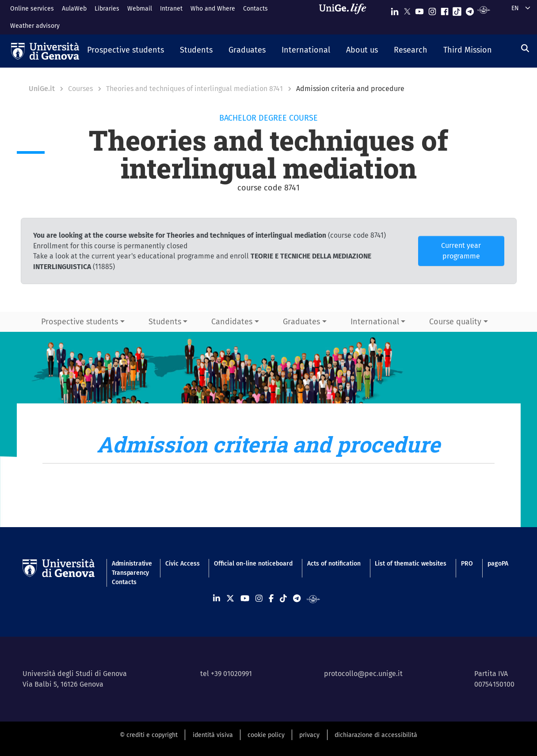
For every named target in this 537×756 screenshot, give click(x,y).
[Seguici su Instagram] (432, 9)
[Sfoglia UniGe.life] (346, 17)
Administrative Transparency (131, 568)
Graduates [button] (301, 322)
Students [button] (165, 322)
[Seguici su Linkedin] (395, 9)
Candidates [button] (232, 322)
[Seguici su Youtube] (419, 9)
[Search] (525, 49)
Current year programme (461, 251)
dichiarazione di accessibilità (376, 735)
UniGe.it (42, 89)
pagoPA (498, 564)
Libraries (107, 9)
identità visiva (213, 735)
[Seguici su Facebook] (445, 9)
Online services (32, 9)
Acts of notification (334, 564)
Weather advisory (35, 26)
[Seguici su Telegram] (470, 9)
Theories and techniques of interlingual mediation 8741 (194, 89)
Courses (80, 89)
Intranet (171, 9)
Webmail (140, 9)
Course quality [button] (455, 322)
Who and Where (213, 9)
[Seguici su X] (407, 9)
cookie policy (266, 735)
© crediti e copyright (149, 735)
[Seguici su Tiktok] (457, 9)
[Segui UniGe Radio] (484, 9)
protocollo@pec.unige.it (363, 674)
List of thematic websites (411, 564)
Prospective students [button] (80, 322)
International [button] (375, 322)
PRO (467, 564)
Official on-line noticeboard (253, 564)
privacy (309, 735)
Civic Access (183, 564)
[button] (126, 51)
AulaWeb (74, 9)
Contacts (255, 9)
